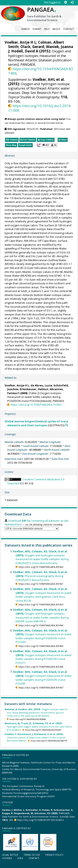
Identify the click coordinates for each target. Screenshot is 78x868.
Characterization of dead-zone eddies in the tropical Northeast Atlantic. (35, 737)
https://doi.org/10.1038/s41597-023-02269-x (40, 820)
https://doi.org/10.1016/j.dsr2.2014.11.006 (40, 108)
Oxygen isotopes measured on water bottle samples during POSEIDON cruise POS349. (42, 636)
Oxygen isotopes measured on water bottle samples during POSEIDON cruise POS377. (42, 657)
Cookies (7, 858)
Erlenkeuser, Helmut (34, 389)
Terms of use (32, 855)
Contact (69, 29)
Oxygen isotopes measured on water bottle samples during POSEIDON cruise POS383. (42, 678)
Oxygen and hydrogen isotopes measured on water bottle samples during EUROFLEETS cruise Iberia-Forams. (41, 557)
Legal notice (10, 855)
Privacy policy (54, 855)
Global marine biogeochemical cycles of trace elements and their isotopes (36, 423)
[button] (47, 145)
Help (47, 29)
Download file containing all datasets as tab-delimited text (37, 523)
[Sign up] (66, 2)
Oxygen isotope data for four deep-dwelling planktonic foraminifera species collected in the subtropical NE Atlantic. (36, 712)
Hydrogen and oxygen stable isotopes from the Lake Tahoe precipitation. (38, 726)
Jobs (20, 858)
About (56, 29)
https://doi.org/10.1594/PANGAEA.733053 (36, 405)
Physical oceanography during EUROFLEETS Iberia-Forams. (40, 576)
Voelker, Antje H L (20, 42)
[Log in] (72, 2)
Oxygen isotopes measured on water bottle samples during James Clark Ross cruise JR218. (42, 595)
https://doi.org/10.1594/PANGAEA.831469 (41, 71)
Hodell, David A (25, 51)
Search (25, 29)
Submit (37, 29)
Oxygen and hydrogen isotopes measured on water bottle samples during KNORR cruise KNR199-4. (41, 615)
